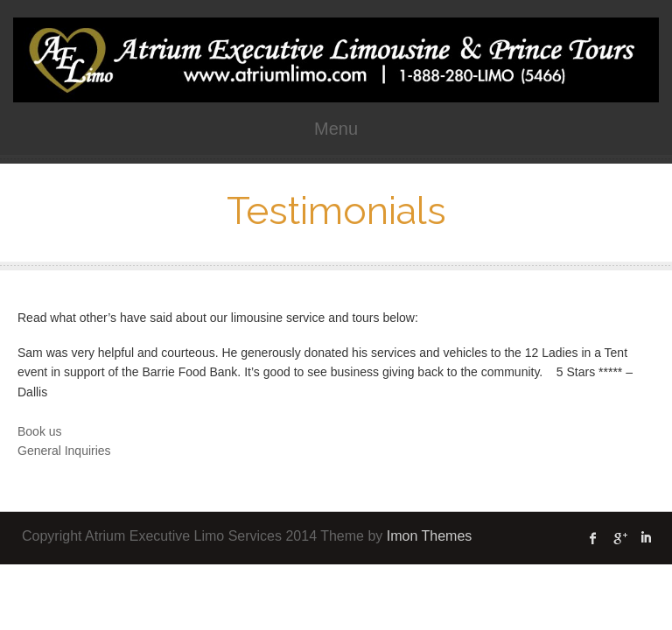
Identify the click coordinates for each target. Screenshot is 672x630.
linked (646, 538)
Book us (40, 431)
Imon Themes (430, 536)
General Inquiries (64, 451)
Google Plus (619, 538)
